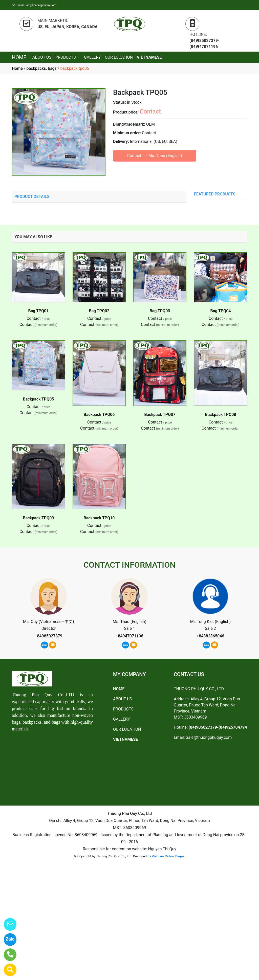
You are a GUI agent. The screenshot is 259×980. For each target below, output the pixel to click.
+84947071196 (129, 636)
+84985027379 (49, 636)
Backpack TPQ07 (160, 415)
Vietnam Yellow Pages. (169, 856)
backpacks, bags (41, 68)
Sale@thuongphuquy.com (209, 737)
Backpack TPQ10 (99, 518)
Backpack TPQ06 (99, 415)
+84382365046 (210, 636)
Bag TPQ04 (221, 311)
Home (17, 68)
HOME (19, 57)
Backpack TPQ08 (221, 415)
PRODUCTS (66, 57)
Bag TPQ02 (99, 311)
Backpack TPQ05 (39, 399)
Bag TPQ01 (39, 311)
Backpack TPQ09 (39, 518)
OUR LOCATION (119, 57)
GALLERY (92, 57)
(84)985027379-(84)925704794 (218, 727)
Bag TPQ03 (160, 311)
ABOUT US (42, 57)
